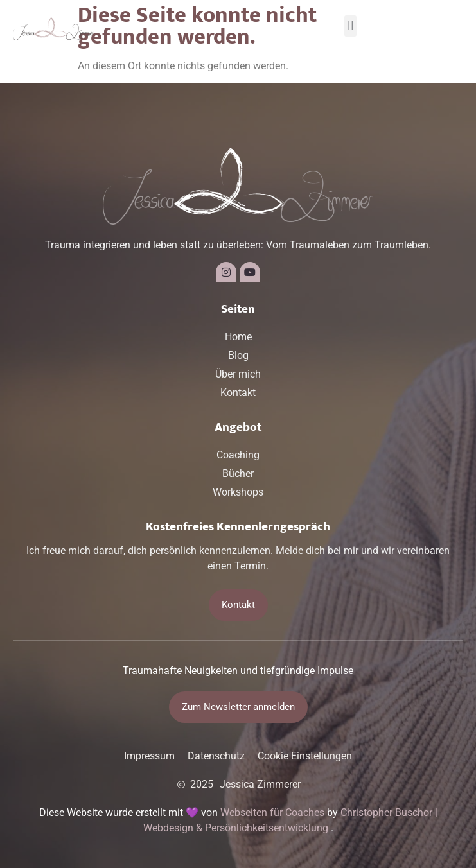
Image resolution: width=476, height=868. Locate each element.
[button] (350, 26)
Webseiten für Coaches (272, 812)
